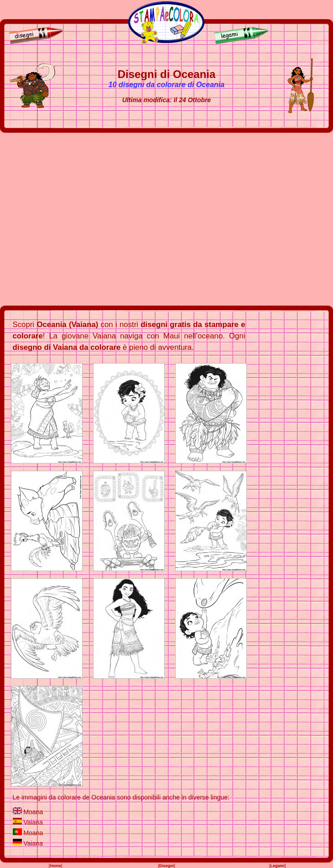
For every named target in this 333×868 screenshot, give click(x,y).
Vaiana (33, 822)
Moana (33, 812)
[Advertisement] (86, 219)
